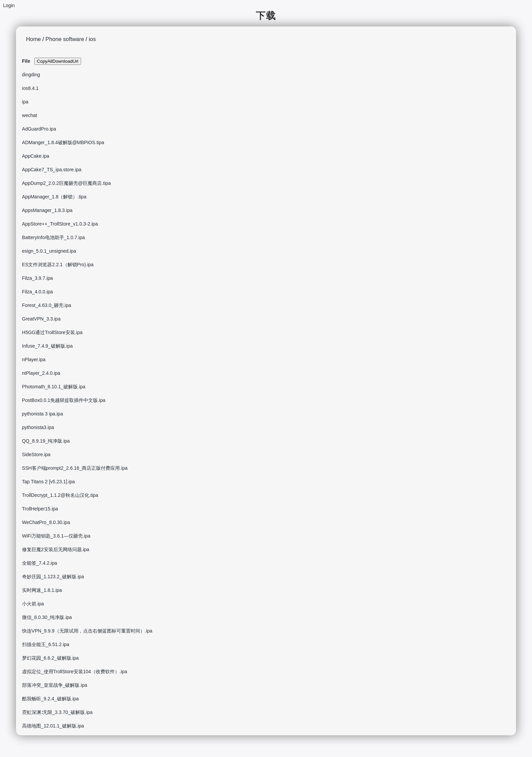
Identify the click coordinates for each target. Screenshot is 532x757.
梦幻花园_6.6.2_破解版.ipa (50, 658)
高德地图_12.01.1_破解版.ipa (53, 726)
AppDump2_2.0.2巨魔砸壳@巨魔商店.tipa (66, 183)
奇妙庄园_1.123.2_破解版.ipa (53, 577)
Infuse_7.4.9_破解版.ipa (47, 346)
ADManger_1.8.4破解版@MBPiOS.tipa (63, 142)
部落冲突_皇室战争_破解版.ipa (55, 685)
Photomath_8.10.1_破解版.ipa (54, 387)
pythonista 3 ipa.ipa (43, 414)
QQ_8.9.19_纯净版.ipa (46, 441)
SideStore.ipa (36, 454)
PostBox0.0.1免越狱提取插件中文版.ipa (64, 400)
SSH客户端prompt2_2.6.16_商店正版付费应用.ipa (75, 468)
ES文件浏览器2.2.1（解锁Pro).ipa (58, 265)
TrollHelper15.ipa (40, 509)
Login (9, 5)
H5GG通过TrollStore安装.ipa (52, 332)
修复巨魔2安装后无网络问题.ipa (56, 549)
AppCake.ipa (36, 156)
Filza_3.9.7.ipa (37, 278)
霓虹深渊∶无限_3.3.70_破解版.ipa (57, 712)
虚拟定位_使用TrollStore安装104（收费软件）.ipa (75, 672)
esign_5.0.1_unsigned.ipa (49, 251)
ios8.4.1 (30, 88)
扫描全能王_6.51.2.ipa (46, 644)
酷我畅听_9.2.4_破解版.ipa (50, 699)
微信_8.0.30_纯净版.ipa (47, 617)
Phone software (65, 39)
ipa (25, 102)
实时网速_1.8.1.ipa (42, 590)
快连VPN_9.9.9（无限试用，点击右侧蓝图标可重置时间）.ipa (87, 631)
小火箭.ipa (33, 604)
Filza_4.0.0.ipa (37, 292)
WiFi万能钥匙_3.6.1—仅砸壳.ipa (56, 536)
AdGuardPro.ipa (39, 129)
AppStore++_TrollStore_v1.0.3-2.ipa (60, 224)
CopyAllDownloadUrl (58, 61)
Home (34, 39)
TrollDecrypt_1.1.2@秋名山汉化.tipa (60, 495)
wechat (30, 115)
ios (92, 39)
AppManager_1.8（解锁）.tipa (54, 197)
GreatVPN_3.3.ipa (41, 319)
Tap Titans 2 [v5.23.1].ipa (49, 482)
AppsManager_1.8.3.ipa (47, 210)
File (26, 61)
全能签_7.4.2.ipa (40, 563)
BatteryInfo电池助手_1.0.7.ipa (53, 237)
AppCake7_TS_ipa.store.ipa (52, 170)
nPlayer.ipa (34, 360)
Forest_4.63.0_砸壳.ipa (47, 305)
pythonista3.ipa (38, 427)
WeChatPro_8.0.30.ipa (46, 522)
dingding (31, 75)
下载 (266, 16)
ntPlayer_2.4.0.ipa (41, 373)
